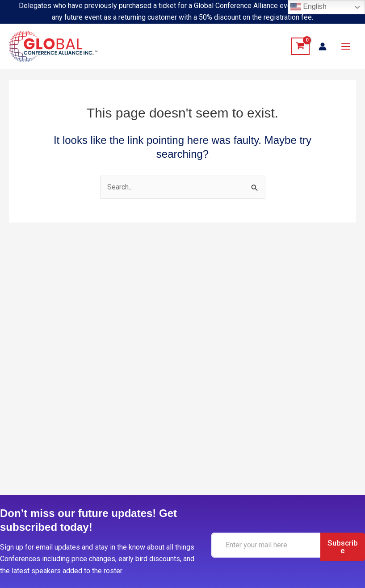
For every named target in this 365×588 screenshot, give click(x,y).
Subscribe (341, 547)
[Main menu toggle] (346, 46)
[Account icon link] (323, 46)
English (308, 7)
